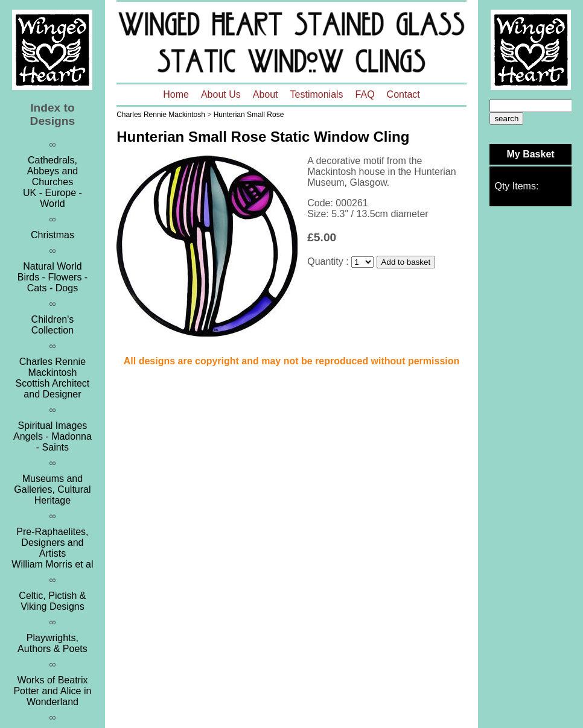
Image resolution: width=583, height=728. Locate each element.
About (266, 94)
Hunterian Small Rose (249, 115)
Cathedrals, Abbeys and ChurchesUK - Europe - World (53, 182)
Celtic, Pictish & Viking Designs (52, 601)
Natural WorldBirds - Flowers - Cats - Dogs (53, 277)
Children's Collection (53, 325)
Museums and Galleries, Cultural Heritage (52, 489)
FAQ (365, 94)
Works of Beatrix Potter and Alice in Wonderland (52, 691)
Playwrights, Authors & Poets (53, 643)
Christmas (53, 235)
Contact (403, 94)
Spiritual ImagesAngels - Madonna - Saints (53, 436)
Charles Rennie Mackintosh (161, 115)
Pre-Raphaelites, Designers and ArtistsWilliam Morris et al (52, 548)
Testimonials (317, 94)
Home (176, 94)
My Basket (530, 154)
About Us (221, 94)
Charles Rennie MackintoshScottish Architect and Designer (53, 378)
